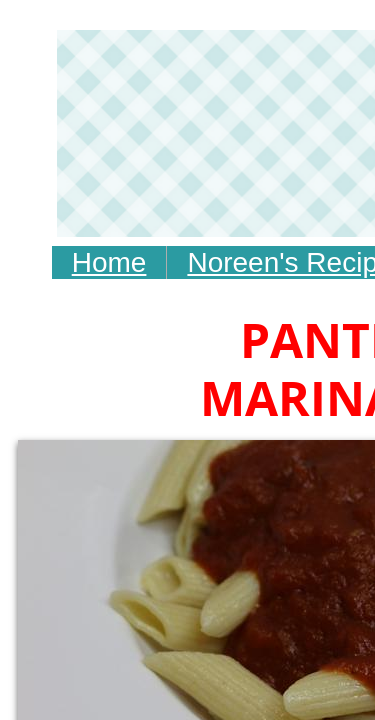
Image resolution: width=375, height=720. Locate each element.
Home (109, 262)
